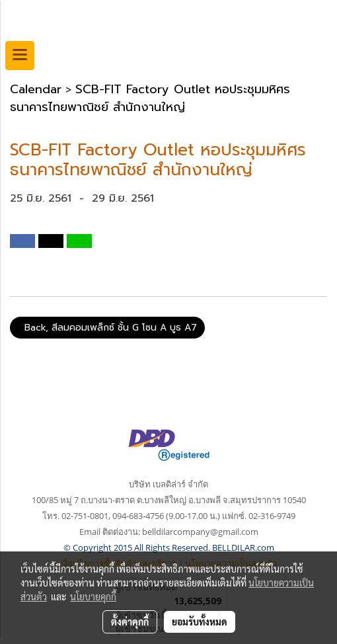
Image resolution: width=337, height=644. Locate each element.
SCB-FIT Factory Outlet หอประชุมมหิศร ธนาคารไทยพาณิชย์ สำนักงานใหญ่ (150, 98)
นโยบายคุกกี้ (93, 596)
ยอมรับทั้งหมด (200, 622)
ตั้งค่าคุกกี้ (130, 622)
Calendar (36, 89)
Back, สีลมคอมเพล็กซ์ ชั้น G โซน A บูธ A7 (107, 328)
